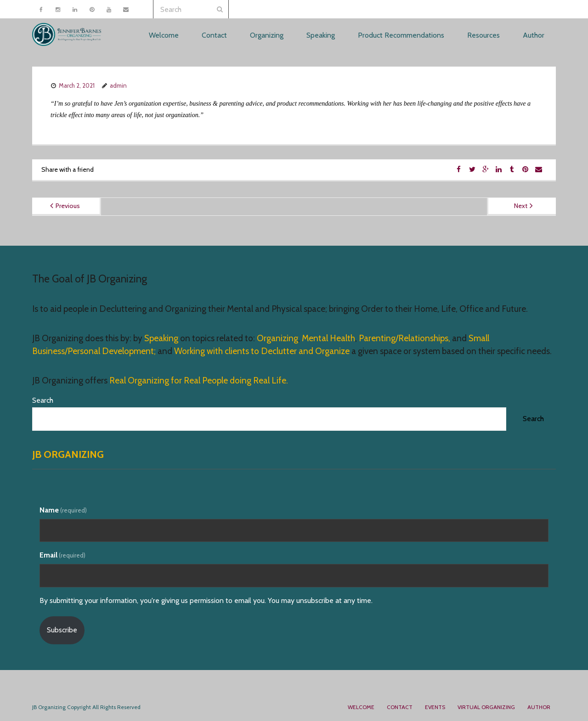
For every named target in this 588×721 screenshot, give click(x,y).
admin (118, 85)
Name (63, 510)
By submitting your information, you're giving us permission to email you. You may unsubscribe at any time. (206, 600)
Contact (400, 707)
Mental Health (328, 338)
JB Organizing (68, 454)
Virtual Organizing (486, 707)
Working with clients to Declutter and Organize (262, 351)
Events (435, 707)
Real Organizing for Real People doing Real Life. (198, 380)
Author (539, 707)
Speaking (162, 338)
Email (62, 555)
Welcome (361, 707)
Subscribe (62, 630)
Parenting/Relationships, (404, 338)
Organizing (277, 338)
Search (43, 400)
